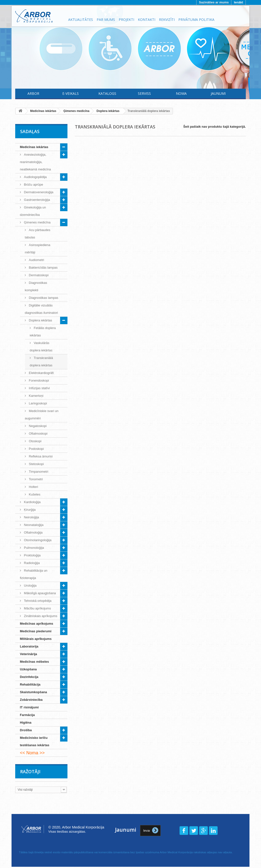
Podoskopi (36, 449)
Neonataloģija (33, 525)
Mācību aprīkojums (37, 608)
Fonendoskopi (38, 380)
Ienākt (238, 2)
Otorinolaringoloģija (37, 540)
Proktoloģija (32, 555)
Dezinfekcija (29, 677)
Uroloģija (30, 586)
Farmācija (27, 715)
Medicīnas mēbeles (34, 662)
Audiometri (36, 260)
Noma (181, 93)
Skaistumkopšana (33, 692)
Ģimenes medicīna (37, 222)
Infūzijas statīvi (39, 388)
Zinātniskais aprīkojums (40, 616)
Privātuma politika (196, 20)
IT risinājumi (29, 707)
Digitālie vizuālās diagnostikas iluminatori (41, 309)
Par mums (106, 20)
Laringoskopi (37, 403)
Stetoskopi (36, 464)
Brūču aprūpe (33, 185)
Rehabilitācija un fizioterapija (34, 574)
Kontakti (147, 20)
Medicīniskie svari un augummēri (42, 415)
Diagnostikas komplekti (36, 286)
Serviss (144, 93)
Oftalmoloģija (33, 532)
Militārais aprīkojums (36, 639)
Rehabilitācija (30, 684)
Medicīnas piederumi (36, 631)
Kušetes (34, 494)
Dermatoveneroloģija (38, 192)
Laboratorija (29, 646)
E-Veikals (71, 93)
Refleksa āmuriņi (40, 456)
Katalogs (107, 93)
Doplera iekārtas (40, 320)
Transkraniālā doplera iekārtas (41, 362)
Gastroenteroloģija (37, 200)
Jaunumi (218, 93)
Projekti (126, 20)
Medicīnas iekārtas (34, 147)
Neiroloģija (31, 517)
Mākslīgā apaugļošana (39, 593)
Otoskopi (35, 441)
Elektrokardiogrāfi (41, 373)
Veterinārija (28, 654)
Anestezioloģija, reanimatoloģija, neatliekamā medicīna (35, 162)
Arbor (33, 93)
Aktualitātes (81, 20)
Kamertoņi (36, 396)
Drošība (26, 730)
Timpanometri (38, 472)
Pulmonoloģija (33, 548)
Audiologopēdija (35, 177)
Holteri (33, 487)
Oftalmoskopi (38, 434)
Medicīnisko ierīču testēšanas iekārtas (35, 741)
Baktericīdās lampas (43, 268)
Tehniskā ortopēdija (37, 601)
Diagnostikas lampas (43, 298)
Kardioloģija (32, 502)
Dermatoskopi (38, 275)
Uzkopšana (28, 669)
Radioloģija (31, 563)
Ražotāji (30, 772)
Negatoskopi (37, 426)
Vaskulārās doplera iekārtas (41, 347)
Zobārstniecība (31, 700)
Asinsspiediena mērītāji (38, 249)
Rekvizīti (167, 20)
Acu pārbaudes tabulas (38, 234)
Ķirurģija (29, 510)
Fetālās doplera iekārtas (43, 332)
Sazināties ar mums (214, 2)
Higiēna (26, 723)
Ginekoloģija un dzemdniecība (33, 211)
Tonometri (35, 479)
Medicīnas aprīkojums (37, 624)
